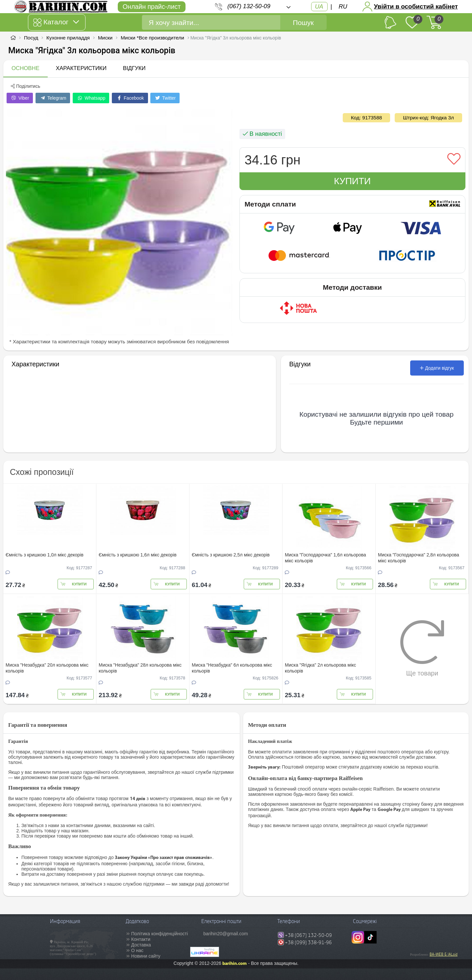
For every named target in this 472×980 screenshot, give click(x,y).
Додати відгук (437, 368)
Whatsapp (91, 98)
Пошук (303, 23)
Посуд (31, 38)
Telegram (53, 98)
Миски (105, 38)
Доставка (141, 945)
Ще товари (422, 648)
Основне (25, 68)
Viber (20, 98)
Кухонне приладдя (68, 38)
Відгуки (134, 68)
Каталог (56, 22)
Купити (352, 181)
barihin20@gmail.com (226, 934)
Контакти (141, 939)
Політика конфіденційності (160, 934)
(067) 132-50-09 (249, 6)
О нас (137, 950)
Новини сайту (146, 956)
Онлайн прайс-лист (152, 7)
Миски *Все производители (152, 38)
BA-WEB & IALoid (444, 954)
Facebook (130, 98)
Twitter (165, 98)
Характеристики (81, 68)
